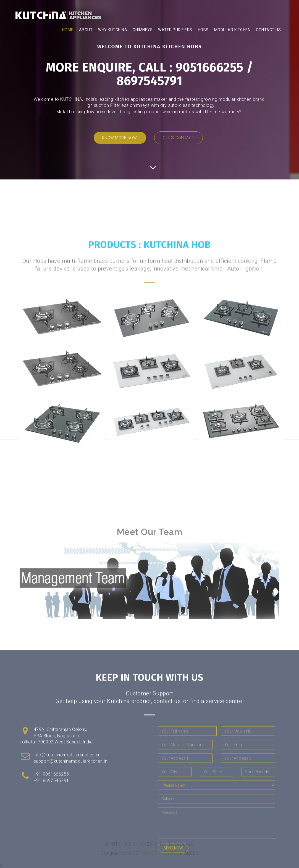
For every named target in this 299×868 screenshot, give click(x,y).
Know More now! (120, 138)
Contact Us (268, 30)
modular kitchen (232, 30)
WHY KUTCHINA (113, 30)
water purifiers (175, 30)
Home (68, 30)
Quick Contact (179, 138)
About (86, 30)
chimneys (143, 30)
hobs (203, 30)
